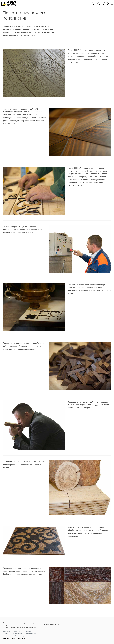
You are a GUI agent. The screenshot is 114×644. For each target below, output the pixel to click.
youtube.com (55, 624)
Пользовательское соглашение (14, 638)
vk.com (46, 624)
